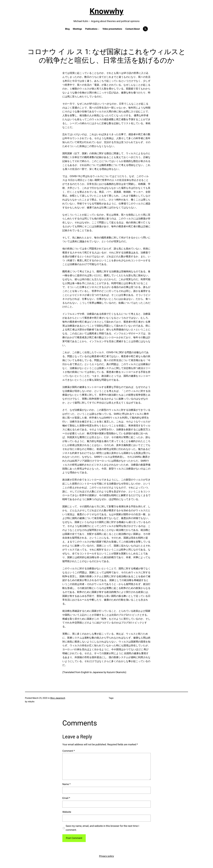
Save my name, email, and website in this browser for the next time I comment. (102, 828)
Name (66, 784)
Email (66, 798)
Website (67, 812)
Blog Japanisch (58, 698)
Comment (69, 751)
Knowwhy (107, 11)
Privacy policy (106, 856)
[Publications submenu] (99, 29)
